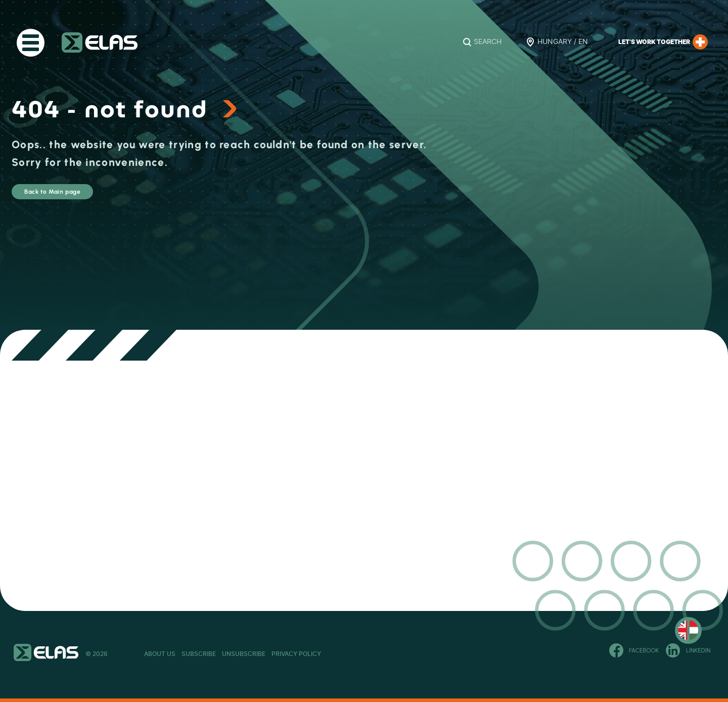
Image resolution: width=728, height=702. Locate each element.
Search (488, 42)
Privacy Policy (387, 654)
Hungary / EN (563, 42)
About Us (160, 654)
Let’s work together (663, 42)
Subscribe (229, 654)
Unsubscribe (304, 654)
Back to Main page (83, 196)
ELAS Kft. (100, 42)
